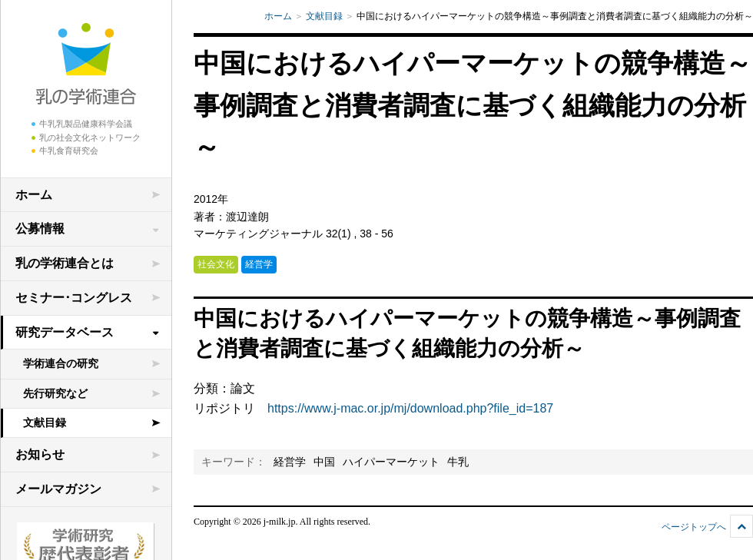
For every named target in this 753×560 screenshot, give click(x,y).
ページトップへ (694, 527)
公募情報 (40, 229)
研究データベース (65, 332)
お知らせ (40, 454)
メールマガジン (58, 489)
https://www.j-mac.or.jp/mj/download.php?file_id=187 (410, 408)
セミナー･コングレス (74, 298)
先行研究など (55, 393)
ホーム (34, 195)
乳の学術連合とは (65, 263)
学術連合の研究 (61, 363)
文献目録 (45, 422)
